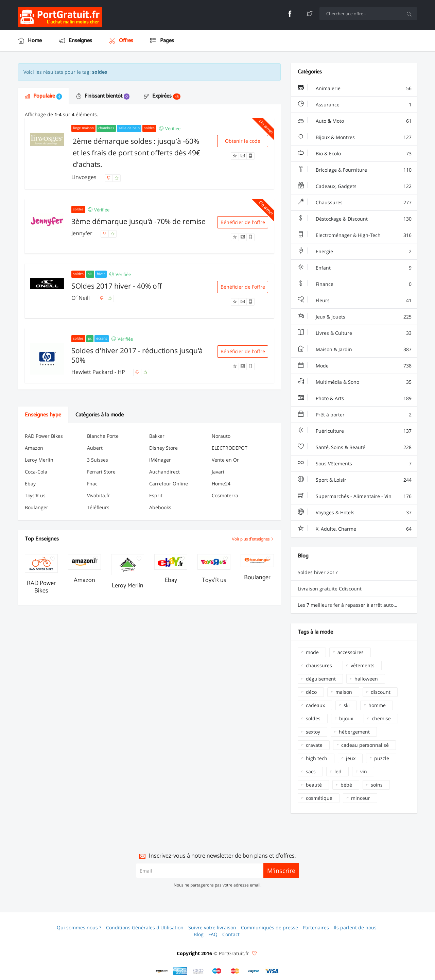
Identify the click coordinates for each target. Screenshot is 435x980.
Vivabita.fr (99, 495)
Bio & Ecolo (355, 154)
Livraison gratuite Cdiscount (330, 589)
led (338, 771)
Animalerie (355, 88)
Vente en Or (225, 460)
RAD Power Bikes (44, 436)
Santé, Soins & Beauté (355, 447)
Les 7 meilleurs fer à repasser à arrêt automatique (355, 605)
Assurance (355, 105)
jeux (351, 758)
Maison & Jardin (355, 349)
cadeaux (315, 705)
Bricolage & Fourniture (355, 170)
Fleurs (355, 300)
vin (364, 771)
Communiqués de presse (269, 927)
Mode (355, 366)
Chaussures (355, 203)
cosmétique (319, 798)
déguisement (321, 679)
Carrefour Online (169, 484)
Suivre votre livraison (212, 927)
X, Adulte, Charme (355, 529)
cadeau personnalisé (365, 745)
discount (381, 692)
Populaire (43, 96)
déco (311, 692)
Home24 (221, 484)
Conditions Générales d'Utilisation (145, 927)
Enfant (355, 268)
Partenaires (316, 927)
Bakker (157, 436)
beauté (314, 785)
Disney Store (163, 448)
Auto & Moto (355, 121)
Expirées (162, 96)
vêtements (363, 665)
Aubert (95, 448)
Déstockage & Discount (355, 219)
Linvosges (85, 177)
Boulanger (37, 507)
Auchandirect (164, 472)
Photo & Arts (355, 398)
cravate (314, 745)
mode (312, 652)
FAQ (213, 934)
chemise (381, 718)
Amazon (34, 448)
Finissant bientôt (103, 96)
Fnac (92, 484)
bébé (346, 785)
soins (377, 785)
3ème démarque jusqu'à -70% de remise (138, 221)
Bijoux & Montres (355, 137)
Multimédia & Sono (355, 382)
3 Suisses (98, 460)
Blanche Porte (103, 436)
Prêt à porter (355, 415)
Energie (355, 252)
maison (344, 692)
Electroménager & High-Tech (355, 235)
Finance (355, 284)
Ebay (30, 484)
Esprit (156, 495)
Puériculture (355, 431)
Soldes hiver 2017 (318, 572)
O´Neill (81, 298)
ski (347, 705)
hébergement (354, 732)
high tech (317, 758)
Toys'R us (35, 495)
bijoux (346, 718)
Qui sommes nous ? (79, 927)
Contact (231, 934)
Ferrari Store (101, 472)
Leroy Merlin (39, 460)
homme (377, 705)
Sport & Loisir (355, 480)
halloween (366, 679)
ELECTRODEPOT (230, 448)
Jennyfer (83, 233)
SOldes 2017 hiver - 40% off (117, 286)
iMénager (160, 460)
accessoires (351, 652)
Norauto (221, 436)
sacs (311, 771)
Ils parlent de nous (355, 927)
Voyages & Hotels (355, 513)
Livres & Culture (355, 333)
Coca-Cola (36, 472)
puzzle (382, 758)
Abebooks (160, 507)
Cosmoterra (225, 495)
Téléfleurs (98, 507)
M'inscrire (281, 871)
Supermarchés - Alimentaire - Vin (355, 496)
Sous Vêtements (355, 464)
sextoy (313, 732)
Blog (199, 934)
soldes (313, 718)
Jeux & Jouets (355, 317)
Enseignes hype (43, 415)
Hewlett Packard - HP (99, 372)
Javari (218, 472)
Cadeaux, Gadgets (355, 186)
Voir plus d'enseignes (253, 539)
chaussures (319, 665)
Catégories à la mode (100, 415)
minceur (361, 798)
